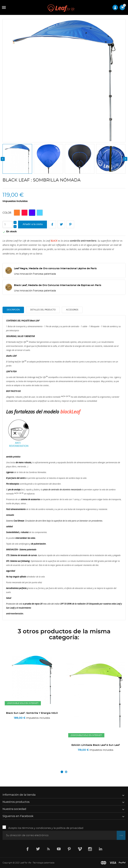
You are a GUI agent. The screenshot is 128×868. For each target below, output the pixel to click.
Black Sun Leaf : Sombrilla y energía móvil (96, 713)
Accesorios (72, 310)
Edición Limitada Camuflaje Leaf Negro (32, 745)
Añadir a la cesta (33, 224)
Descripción (13, 310)
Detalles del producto (43, 310)
